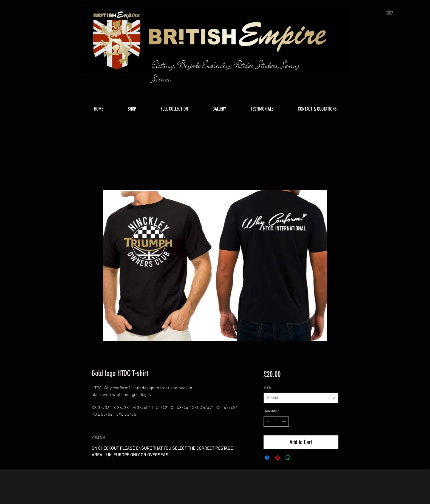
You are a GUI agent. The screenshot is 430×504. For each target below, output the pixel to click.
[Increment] (285, 422)
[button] (392, 12)
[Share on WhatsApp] (288, 458)
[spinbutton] (276, 422)
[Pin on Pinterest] (278, 458)
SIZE (267, 388)
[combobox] (301, 398)
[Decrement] (268, 422)
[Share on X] (298, 458)
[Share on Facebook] (267, 458)
